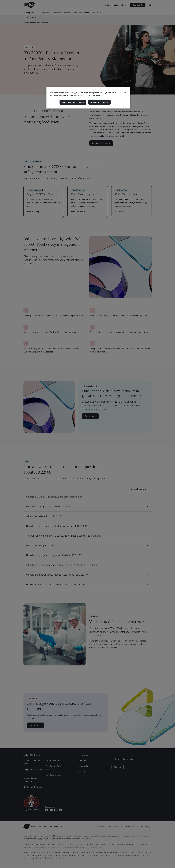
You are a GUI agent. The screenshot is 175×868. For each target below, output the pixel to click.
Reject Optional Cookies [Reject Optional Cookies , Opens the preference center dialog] (73, 102)
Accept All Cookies (100, 102)
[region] (88, 98)
